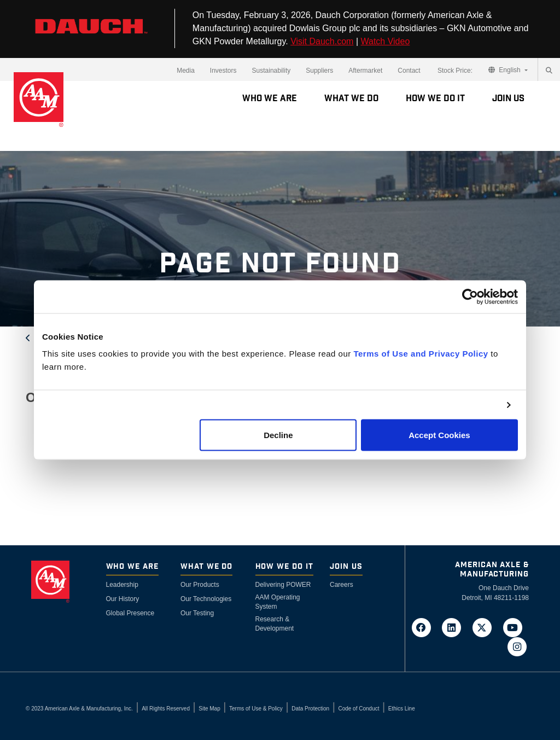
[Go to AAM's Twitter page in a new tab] (486, 627)
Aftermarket (365, 71)
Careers (342, 585)
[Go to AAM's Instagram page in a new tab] (517, 646)
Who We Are (270, 98)
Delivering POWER (283, 585)
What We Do (351, 98)
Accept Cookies (439, 435)
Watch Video (385, 41)
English (505, 70)
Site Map (209, 709)
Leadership (122, 585)
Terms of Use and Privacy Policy (421, 354)
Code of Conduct (358, 709)
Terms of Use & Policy (256, 709)
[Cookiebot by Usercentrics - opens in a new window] (470, 296)
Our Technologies (206, 599)
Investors (223, 71)
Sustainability (272, 71)
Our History (123, 599)
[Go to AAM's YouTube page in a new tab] (515, 627)
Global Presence (130, 613)
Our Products (200, 585)
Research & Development (275, 624)
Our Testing (197, 613)
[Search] (549, 71)
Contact (409, 71)
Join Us (508, 98)
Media (186, 71)
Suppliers (319, 71)
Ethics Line (402, 709)
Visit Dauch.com (322, 41)
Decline (278, 435)
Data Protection (310, 709)
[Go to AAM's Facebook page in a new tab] (424, 627)
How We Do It (435, 98)
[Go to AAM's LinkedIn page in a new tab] (455, 627)
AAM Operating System (278, 602)
